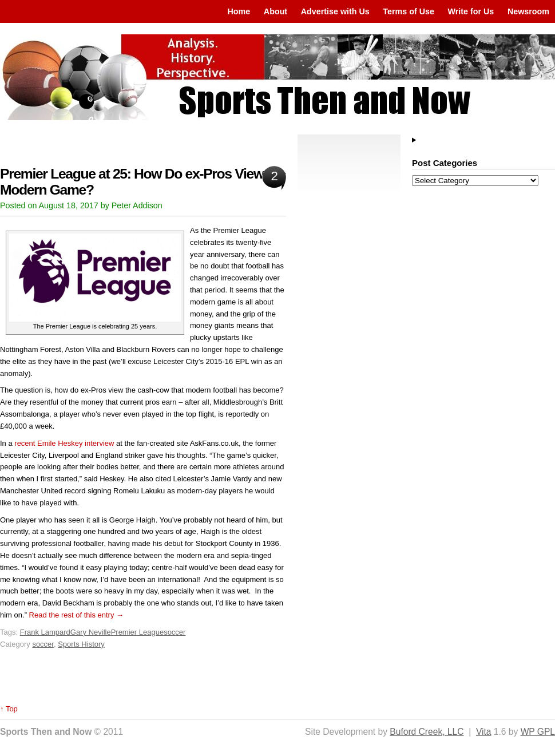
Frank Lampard (45, 632)
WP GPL (538, 732)
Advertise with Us (335, 11)
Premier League (138, 632)
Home (239, 11)
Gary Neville (91, 632)
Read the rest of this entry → (76, 615)
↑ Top (9, 709)
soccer (175, 632)
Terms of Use (409, 11)
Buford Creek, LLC (427, 732)
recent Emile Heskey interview (64, 443)
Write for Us (471, 11)
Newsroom (528, 11)
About (275, 11)
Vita (484, 732)
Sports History (81, 644)
